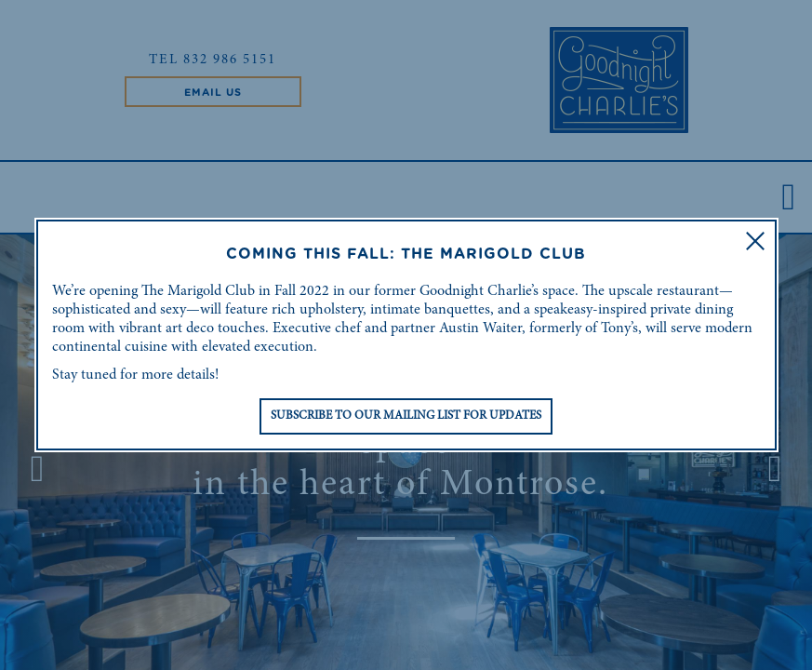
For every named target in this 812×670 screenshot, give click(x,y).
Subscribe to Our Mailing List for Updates (406, 416)
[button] (755, 241)
